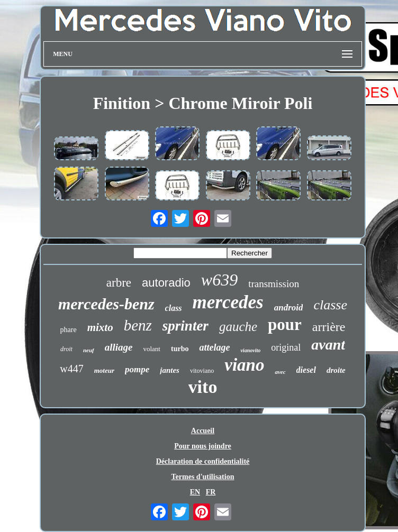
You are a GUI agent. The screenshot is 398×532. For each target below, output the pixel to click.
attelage (214, 347)
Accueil (203, 431)
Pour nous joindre (203, 446)
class (174, 308)
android (289, 308)
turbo (180, 349)
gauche (238, 327)
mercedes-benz (106, 304)
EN (195, 492)
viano (244, 365)
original (286, 347)
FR (211, 492)
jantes (170, 370)
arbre (119, 283)
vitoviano (202, 371)
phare (69, 330)
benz (138, 325)
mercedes (228, 302)
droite (336, 370)
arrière (329, 327)
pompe (137, 369)
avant (328, 345)
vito (203, 387)
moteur (104, 370)
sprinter (186, 326)
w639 (219, 280)
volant (152, 349)
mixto (100, 327)
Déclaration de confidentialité (203, 461)
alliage (119, 347)
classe (330, 305)
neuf (89, 350)
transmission (274, 284)
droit (66, 349)
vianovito (250, 350)
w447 (71, 369)
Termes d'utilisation (203, 477)
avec (280, 372)
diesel (306, 370)
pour (285, 324)
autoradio (166, 283)
